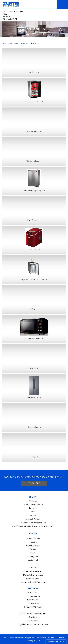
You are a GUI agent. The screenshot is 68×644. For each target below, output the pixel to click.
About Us (33, 501)
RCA (5, 14)
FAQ (33, 512)
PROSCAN (7, 17)
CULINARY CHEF (10, 19)
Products (33, 508)
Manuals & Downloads (33, 575)
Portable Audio (33, 600)
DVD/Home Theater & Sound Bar (33, 614)
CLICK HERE (34, 483)
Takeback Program (33, 519)
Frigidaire (33, 542)
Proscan (33, 549)
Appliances (33, 593)
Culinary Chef (33, 556)
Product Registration (56, 642)
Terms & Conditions (48, 638)
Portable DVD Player (33, 607)
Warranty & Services (33, 571)
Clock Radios (33, 621)
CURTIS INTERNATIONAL (14, 11)
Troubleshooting (33, 579)
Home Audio (33, 603)
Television (33, 617)
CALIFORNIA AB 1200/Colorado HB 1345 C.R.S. (33, 526)
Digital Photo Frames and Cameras (33, 624)
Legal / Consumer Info (33, 505)
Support (33, 515)
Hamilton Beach (33, 546)
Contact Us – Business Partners (33, 523)
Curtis (33, 553)
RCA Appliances (33, 538)
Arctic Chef (33, 560)
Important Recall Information (33, 582)
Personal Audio (33, 596)
